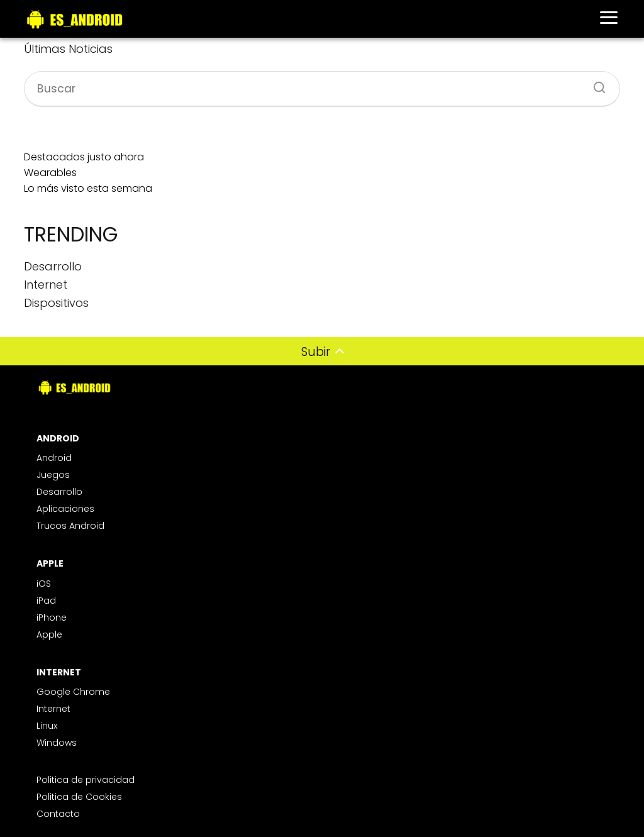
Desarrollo (59, 492)
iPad (46, 601)
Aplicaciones (65, 509)
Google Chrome (73, 692)
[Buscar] (595, 84)
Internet (53, 709)
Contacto (58, 814)
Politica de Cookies (79, 797)
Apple (49, 635)
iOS (44, 584)
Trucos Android (70, 526)
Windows (57, 743)
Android (54, 458)
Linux (47, 726)
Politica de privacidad (86, 780)
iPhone (52, 618)
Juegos (53, 475)
